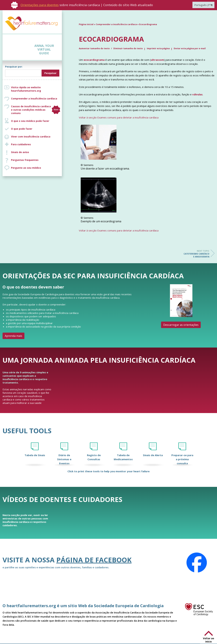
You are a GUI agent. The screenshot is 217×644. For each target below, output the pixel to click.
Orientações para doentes (40, 5)
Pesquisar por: (14, 67)
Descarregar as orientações (181, 325)
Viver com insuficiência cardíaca (31, 137)
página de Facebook (94, 560)
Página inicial (86, 24)
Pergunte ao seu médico (26, 168)
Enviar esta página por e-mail (190, 48)
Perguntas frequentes (25, 160)
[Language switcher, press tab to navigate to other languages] (203, 5)
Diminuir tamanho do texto (128, 48)
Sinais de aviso (20, 152)
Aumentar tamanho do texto (95, 48)
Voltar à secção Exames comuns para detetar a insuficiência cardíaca (119, 117)
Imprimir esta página (158, 48)
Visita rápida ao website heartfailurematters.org (26, 89)
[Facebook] (197, 563)
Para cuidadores (21, 144)
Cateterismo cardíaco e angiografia (196, 254)
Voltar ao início (209, 640)
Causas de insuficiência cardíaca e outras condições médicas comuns (36, 110)
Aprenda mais (13, 336)
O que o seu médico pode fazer (30, 121)
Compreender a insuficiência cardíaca (34, 99)
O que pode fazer (22, 129)
